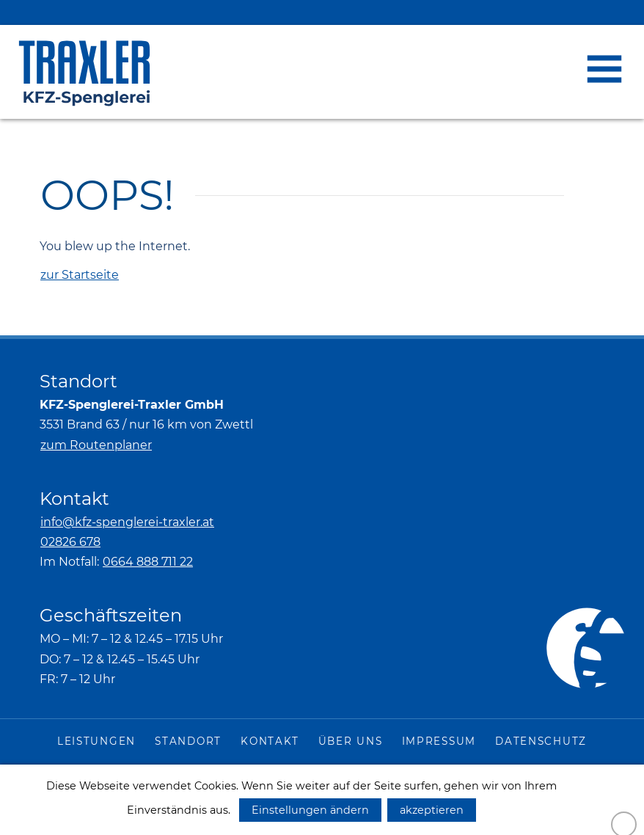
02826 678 (70, 542)
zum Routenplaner (96, 445)
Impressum (439, 741)
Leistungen (96, 741)
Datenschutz (541, 741)
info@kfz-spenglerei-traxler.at (127, 522)
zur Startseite (80, 275)
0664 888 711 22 (148, 562)
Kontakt (270, 741)
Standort (188, 741)
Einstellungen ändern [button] (310, 810)
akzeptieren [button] (432, 810)
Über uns (351, 741)
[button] (604, 69)
